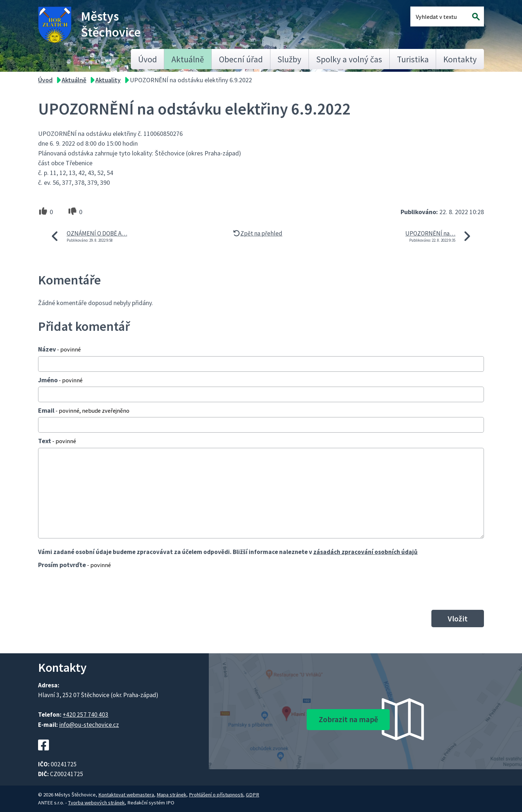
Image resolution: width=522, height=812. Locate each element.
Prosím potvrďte (74, 565)
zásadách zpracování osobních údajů (365, 552)
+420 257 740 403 (86, 715)
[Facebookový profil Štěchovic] (43, 754)
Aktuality (108, 80)
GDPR (252, 795)
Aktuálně (188, 59)
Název (59, 349)
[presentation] (93, 589)
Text (57, 441)
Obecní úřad (241, 59)
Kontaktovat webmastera (126, 795)
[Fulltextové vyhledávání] (439, 16)
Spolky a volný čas (349, 59)
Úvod (148, 59)
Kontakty (460, 59)
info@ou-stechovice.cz (89, 725)
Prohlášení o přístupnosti (216, 795)
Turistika (413, 59)
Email (84, 410)
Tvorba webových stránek (96, 803)
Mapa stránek (171, 795)
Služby (289, 59)
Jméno (60, 380)
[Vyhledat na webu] (476, 16)
